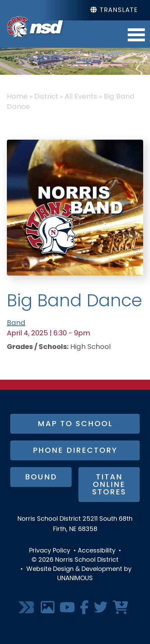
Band (16, 323)
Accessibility (97, 551)
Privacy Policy (50, 551)
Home (17, 97)
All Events (81, 97)
